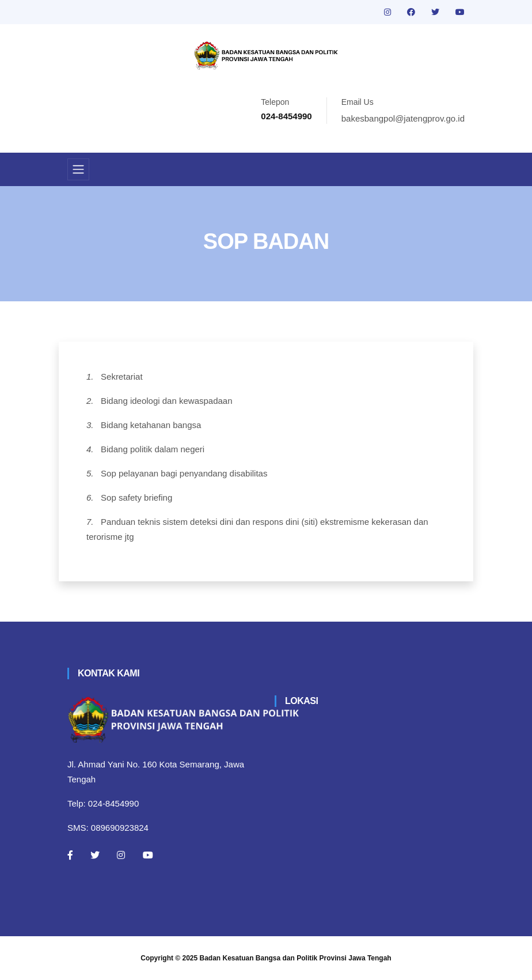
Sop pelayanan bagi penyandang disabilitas (184, 473)
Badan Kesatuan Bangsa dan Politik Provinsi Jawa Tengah (296, 958)
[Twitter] (95, 855)
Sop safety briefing (136, 497)
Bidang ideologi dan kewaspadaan (167, 401)
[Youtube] (148, 855)
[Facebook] (70, 855)
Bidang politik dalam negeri (153, 449)
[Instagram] (121, 855)
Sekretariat (122, 377)
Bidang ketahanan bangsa (151, 425)
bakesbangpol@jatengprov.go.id (403, 118)
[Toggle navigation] (78, 169)
